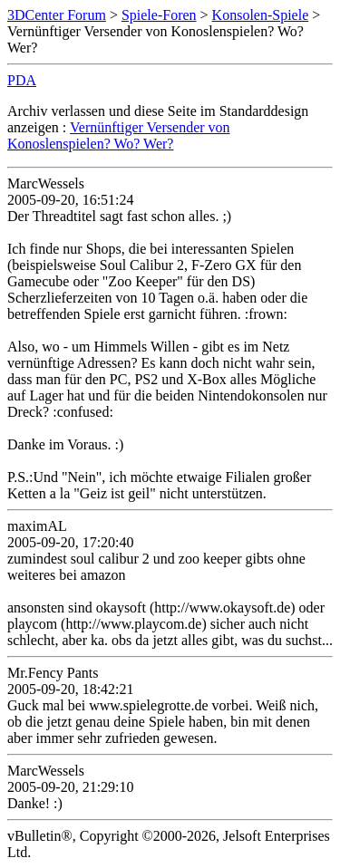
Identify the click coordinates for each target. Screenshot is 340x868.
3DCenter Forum (57, 15)
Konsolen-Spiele (261, 15)
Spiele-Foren (159, 15)
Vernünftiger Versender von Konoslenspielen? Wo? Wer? (119, 135)
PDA (22, 80)
